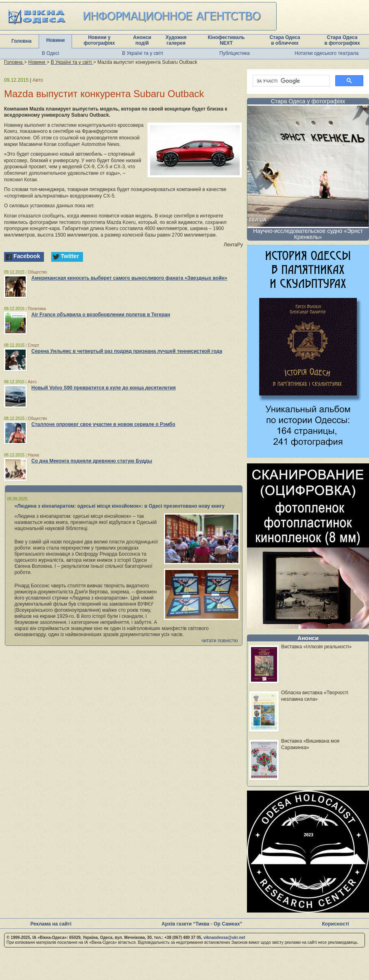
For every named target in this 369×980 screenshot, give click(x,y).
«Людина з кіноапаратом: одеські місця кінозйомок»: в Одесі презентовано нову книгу (120, 506)
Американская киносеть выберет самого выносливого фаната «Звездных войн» (129, 278)
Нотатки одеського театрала (326, 53)
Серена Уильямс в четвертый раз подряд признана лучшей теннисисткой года (127, 351)
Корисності (336, 924)
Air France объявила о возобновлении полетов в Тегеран (101, 315)
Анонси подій (142, 40)
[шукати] (290, 81)
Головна (21, 41)
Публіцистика (235, 53)
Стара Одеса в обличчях (285, 40)
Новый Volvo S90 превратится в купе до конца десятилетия (104, 388)
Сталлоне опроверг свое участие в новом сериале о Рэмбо (103, 424)
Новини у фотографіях (99, 40)
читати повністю (220, 641)
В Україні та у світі (143, 53)
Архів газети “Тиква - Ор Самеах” (202, 924)
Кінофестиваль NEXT (226, 40)
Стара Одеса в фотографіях (342, 40)
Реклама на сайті (51, 924)
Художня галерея (176, 40)
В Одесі (51, 53)
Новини (56, 40)
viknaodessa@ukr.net (224, 938)
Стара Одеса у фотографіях (308, 101)
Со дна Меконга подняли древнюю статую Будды (92, 461)
